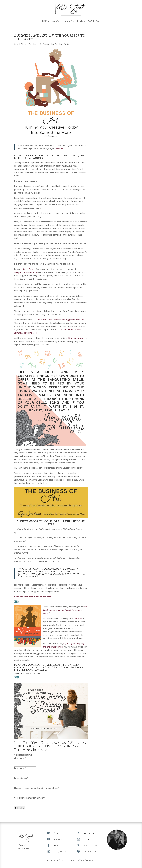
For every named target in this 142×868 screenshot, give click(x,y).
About (57, 21)
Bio (56, 846)
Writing (67, 44)
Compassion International (26, 272)
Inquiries (60, 852)
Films (81, 21)
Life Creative (44, 44)
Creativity (33, 44)
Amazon (89, 833)
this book (78, 619)
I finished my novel (77, 338)
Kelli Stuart (22, 44)
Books (69, 21)
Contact (95, 21)
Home (45, 21)
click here (60, 149)
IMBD (87, 839)
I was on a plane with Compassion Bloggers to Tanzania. (59, 320)
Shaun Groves (29, 269)
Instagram (90, 846)
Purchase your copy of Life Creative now (43, 665)
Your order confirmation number (30, 798)
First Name (20, 758)
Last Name (20, 768)
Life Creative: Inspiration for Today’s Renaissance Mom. (65, 610)
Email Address (21, 778)
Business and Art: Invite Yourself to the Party (50, 37)
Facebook (90, 852)
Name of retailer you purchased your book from (37, 788)
